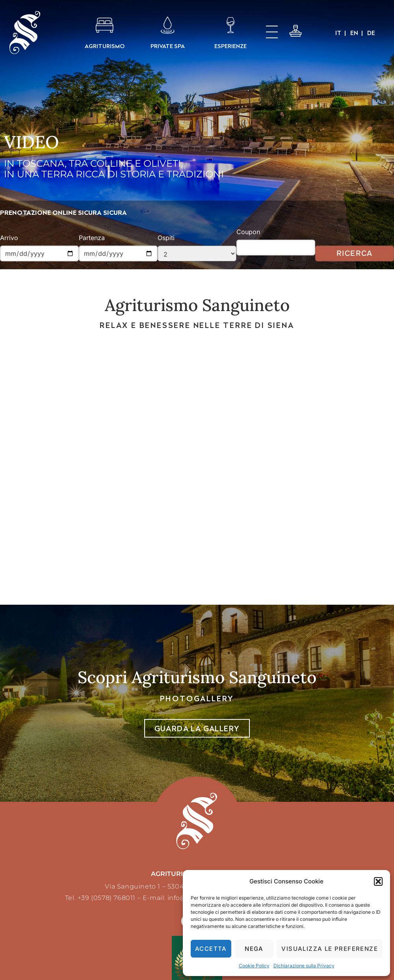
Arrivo (9, 238)
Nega (254, 949)
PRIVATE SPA (168, 46)
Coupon (248, 232)
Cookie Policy (254, 966)
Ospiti (166, 238)
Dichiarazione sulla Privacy (304, 966)
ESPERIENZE (230, 46)
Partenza (92, 238)
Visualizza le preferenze (330, 949)
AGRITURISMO (105, 46)
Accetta (211, 949)
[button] (378, 881)
